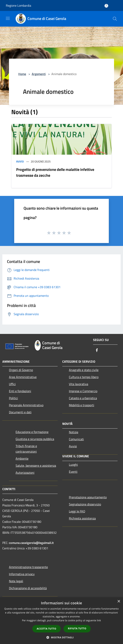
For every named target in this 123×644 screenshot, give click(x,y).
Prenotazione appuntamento (88, 497)
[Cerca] (115, 19)
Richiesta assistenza (82, 518)
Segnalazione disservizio (85, 504)
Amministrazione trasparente (28, 567)
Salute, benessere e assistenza (36, 466)
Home (22, 74)
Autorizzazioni (25, 473)
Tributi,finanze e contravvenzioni (26, 449)
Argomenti (39, 74)
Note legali (16, 581)
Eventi (73, 472)
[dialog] (61, 621)
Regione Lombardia (18, 5)
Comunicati (76, 439)
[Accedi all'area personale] (106, 6)
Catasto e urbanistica (83, 398)
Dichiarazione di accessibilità (28, 588)
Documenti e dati (20, 412)
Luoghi (73, 465)
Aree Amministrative (23, 377)
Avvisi (20, 161)
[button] (61, 637)
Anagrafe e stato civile (84, 370)
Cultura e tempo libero (84, 377)
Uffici (12, 384)
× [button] (119, 601)
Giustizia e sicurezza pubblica (35, 439)
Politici (13, 398)
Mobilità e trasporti (82, 405)
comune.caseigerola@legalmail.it (31, 543)
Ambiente (22, 458)
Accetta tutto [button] (47, 629)
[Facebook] (97, 350)
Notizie (74, 432)
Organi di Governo (21, 370)
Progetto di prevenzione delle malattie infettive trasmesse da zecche (55, 172)
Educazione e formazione (32, 432)
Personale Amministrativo (26, 405)
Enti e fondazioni (20, 391)
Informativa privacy (22, 574)
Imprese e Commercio (83, 391)
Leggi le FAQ (77, 511)
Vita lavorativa (79, 384)
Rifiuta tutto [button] (77, 628)
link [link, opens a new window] (99, 620)
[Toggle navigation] (8, 18)
